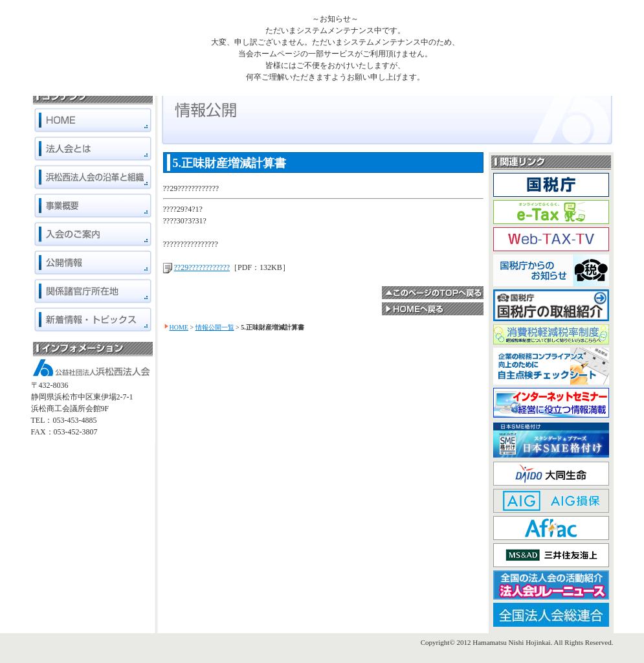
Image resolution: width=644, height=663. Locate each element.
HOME (179, 327)
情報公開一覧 (215, 327)
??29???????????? (202, 267)
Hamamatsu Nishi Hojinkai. (512, 642)
